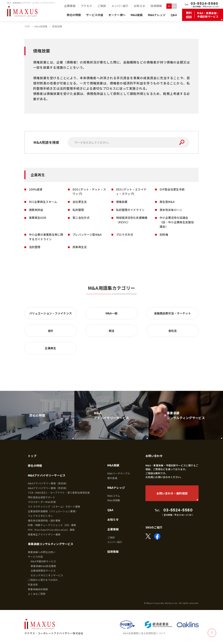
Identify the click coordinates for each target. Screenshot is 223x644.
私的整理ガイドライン (130, 210)
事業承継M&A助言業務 (43, 566)
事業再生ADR (38, 218)
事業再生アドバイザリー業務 (44, 534)
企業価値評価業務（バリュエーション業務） (53, 511)
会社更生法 (80, 202)
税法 (112, 331)
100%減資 (36, 189)
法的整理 (35, 247)
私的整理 (78, 210)
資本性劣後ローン (171, 210)
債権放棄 (122, 202)
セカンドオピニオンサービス (47, 575)
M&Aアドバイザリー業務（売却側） (48, 488)
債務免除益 (36, 210)
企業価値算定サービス (43, 571)
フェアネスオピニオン (40, 516)
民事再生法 (80, 247)
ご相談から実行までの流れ (43, 580)
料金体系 (33, 585)
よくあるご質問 (37, 594)
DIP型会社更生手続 (172, 189)
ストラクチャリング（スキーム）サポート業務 (54, 507)
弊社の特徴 (35, 466)
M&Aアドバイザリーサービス (47, 475)
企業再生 (50, 348)
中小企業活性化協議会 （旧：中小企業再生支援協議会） (177, 222)
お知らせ (113, 519)
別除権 (164, 234)
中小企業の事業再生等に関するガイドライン (46, 237)
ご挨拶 (111, 537)
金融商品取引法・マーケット (172, 313)
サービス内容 (35, 557)
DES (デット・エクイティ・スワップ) (131, 192)
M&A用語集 (114, 500)
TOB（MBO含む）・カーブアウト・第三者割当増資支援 (59, 493)
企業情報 (113, 529)
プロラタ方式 (125, 234)
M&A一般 (112, 313)
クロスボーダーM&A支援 (42, 502)
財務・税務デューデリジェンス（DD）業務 (52, 525)
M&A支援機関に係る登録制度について (144, 633)
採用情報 (113, 552)
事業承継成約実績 (38, 589)
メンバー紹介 (115, 542)
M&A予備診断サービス (43, 561)
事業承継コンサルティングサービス (51, 544)
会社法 (173, 331)
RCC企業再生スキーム (43, 202)
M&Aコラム (114, 496)
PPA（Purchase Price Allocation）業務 (51, 530)
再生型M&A (167, 202)
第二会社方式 (81, 218)
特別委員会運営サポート (42, 497)
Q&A (110, 510)
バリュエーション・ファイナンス (51, 313)
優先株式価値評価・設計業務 (44, 520)
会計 (51, 331)
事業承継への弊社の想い (42, 552)
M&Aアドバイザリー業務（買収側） (48, 483)
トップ (32, 456)
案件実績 (112, 478)
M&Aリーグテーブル (119, 473)
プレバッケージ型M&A (87, 234)
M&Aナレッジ (116, 487)
